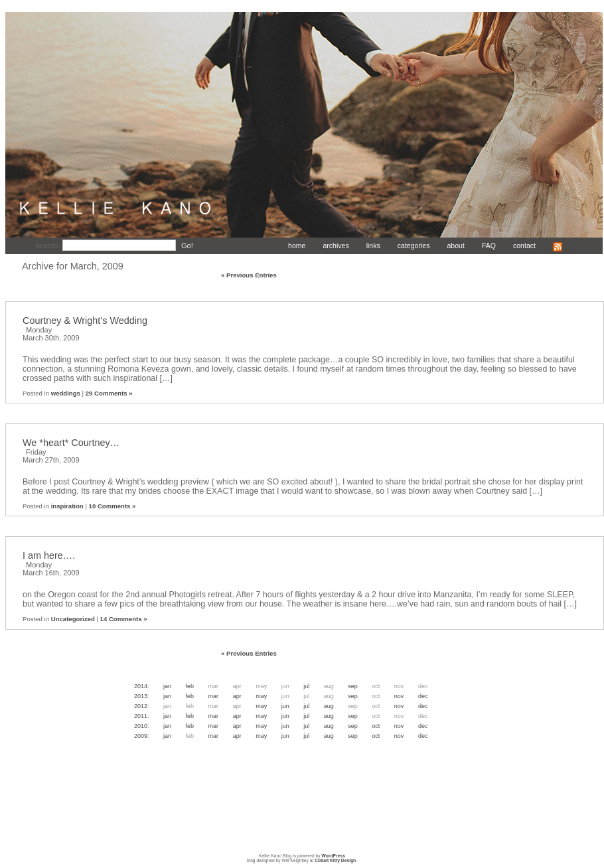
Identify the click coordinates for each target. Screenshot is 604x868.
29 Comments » (109, 393)
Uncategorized (73, 619)
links (373, 246)
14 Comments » (124, 619)
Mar (214, 696)
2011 (141, 716)
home (297, 246)
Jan (167, 686)
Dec (423, 696)
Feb (190, 686)
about (455, 246)
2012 (141, 706)
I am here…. (49, 555)
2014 (141, 686)
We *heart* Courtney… (71, 443)
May (261, 696)
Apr (237, 696)
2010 (141, 726)
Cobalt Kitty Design (335, 860)
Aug (329, 706)
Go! (187, 246)
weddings (66, 393)
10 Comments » (113, 506)
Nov (399, 696)
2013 (141, 696)
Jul (306, 686)
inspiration (67, 506)
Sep (353, 686)
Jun (285, 706)
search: (49, 246)
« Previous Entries (249, 275)
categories (414, 246)
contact (524, 246)
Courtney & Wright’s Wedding (85, 321)
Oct (376, 726)
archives (336, 246)
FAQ (489, 246)
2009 (141, 736)
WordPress (334, 856)
